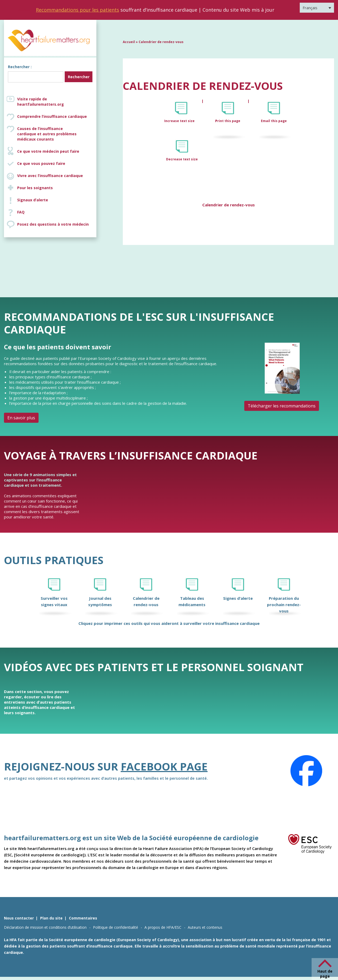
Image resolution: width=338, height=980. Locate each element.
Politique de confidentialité (116, 927)
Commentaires (83, 918)
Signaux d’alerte (33, 200)
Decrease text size (182, 159)
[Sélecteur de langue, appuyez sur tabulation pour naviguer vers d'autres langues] (317, 8)
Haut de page (325, 974)
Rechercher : (20, 67)
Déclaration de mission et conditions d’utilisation (45, 927)
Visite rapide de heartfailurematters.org (41, 102)
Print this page (228, 121)
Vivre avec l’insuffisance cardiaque (50, 176)
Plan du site (51, 918)
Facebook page (164, 766)
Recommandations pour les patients (78, 10)
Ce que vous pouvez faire (41, 163)
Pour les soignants (35, 188)
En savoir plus (21, 418)
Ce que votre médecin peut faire (48, 151)
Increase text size (180, 121)
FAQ (21, 212)
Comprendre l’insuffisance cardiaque (52, 116)
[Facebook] (306, 771)
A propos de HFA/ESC (163, 927)
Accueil (129, 42)
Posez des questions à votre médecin (53, 224)
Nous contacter (19, 918)
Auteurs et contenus (205, 927)
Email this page (274, 121)
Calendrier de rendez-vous (229, 205)
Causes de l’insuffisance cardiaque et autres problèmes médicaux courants (55, 134)
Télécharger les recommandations (282, 406)
